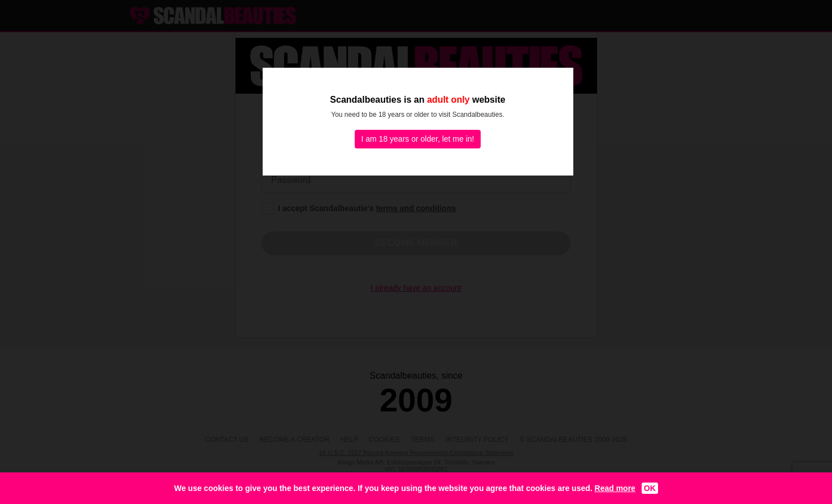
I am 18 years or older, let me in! (418, 139)
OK (650, 488)
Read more (615, 488)
